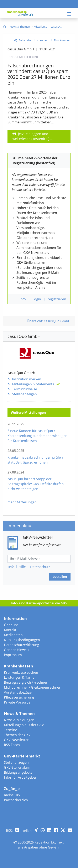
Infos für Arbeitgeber (20, 777)
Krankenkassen (19, 666)
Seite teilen (26, 40)
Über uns (11, 625)
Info (11, 567)
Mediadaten (13, 635)
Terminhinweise (25, 389)
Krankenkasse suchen (21, 672)
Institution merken (27, 379)
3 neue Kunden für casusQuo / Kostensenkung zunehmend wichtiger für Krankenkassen (37, 436)
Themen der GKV (17, 735)
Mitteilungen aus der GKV (24, 725)
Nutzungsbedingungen (22, 640)
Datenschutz (40, 567)
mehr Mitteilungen (22, 502)
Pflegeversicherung (19, 697)
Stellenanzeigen (24, 394)
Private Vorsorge (17, 702)
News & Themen (19, 713)
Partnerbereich (16, 800)
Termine (11, 730)
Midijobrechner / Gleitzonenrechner (32, 687)
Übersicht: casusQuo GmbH (49, 321)
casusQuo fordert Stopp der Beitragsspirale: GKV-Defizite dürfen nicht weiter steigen (36, 484)
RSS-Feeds (12, 745)
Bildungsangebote (18, 772)
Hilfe (22, 567)
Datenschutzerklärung (22, 645)
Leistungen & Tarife (19, 677)
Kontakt (10, 630)
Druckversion (62, 40)
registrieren (57, 299)
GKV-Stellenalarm (18, 767)
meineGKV (12, 795)
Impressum (13, 655)
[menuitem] (4, 27)
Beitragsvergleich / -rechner (26, 682)
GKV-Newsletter (16, 740)
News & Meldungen (19, 720)
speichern (43, 40)
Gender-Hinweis (17, 650)
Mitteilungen (33, 384)
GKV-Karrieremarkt (22, 756)
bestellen (60, 577)
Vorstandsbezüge (18, 692)
